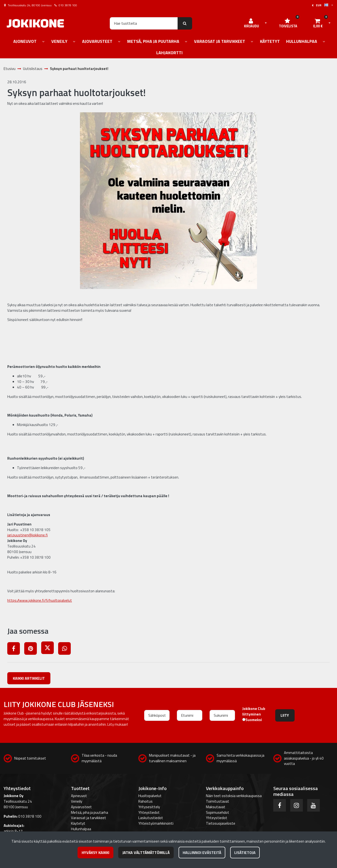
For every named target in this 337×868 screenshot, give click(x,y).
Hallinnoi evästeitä (202, 853)
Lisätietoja (245, 853)
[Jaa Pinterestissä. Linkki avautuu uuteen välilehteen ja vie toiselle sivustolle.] (33, 649)
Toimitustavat (218, 801)
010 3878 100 (68, 5)
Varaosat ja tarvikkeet (89, 818)
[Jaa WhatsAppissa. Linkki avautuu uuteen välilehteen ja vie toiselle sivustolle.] (66, 649)
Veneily (77, 801)
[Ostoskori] (318, 23)
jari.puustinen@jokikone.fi (27, 535)
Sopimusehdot (218, 812)
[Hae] (144, 23)
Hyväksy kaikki (95, 853)
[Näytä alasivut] (43, 42)
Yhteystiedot (149, 812)
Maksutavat (216, 807)
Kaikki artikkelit (29, 678)
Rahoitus (145, 801)
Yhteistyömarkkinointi (156, 823)
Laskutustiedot (151, 818)
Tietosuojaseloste (221, 823)
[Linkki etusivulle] (35, 23)
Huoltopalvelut (150, 796)
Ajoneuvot (79, 796)
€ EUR (320, 5)
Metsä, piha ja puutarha (90, 812)
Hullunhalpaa (81, 829)
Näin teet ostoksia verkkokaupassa (234, 796)
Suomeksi (254, 720)
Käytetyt (78, 823)
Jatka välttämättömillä (146, 853)
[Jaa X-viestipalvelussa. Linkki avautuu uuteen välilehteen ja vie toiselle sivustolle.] (50, 649)
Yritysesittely (149, 807)
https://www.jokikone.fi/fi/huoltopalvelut (40, 600)
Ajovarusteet (81, 807)
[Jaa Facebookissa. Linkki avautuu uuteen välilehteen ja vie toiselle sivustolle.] (16, 649)
